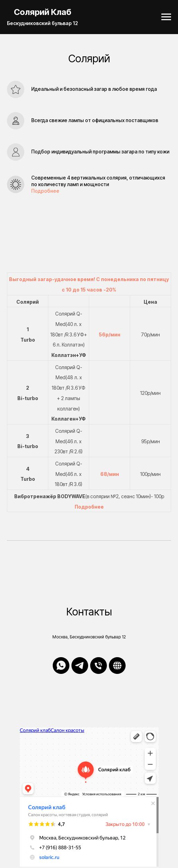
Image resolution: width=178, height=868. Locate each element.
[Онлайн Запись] (117, 666)
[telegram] (80, 666)
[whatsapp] (61, 666)
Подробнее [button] (45, 191)
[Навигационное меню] (166, 17)
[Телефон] (99, 666)
